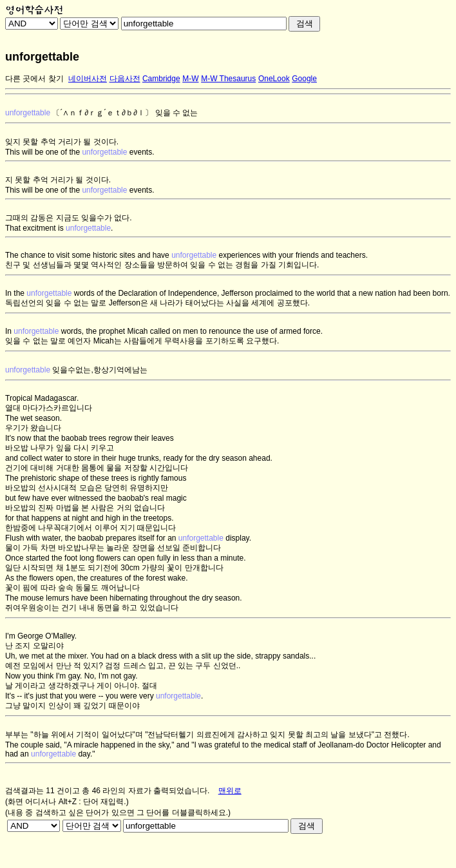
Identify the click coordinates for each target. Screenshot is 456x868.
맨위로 (230, 791)
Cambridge (161, 79)
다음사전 (125, 79)
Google (304, 79)
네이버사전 (88, 79)
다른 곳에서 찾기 (34, 79)
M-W (190, 79)
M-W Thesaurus (228, 79)
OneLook (274, 79)
